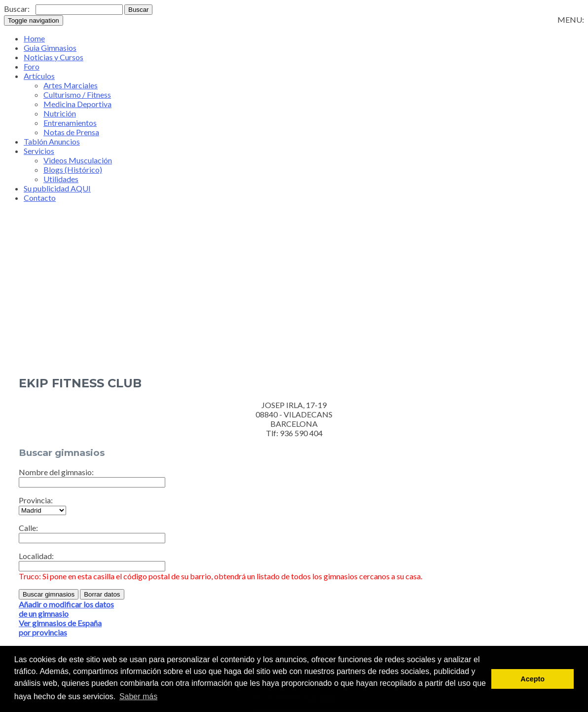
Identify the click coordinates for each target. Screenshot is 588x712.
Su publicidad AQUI (57, 188)
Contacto (40, 198)
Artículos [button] (39, 76)
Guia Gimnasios (50, 48)
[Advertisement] (294, 302)
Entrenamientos (70, 123)
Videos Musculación (78, 160)
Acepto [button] (533, 679)
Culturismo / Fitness (77, 94)
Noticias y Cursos (54, 57)
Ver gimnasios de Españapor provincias (60, 628)
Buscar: (17, 9)
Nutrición (60, 113)
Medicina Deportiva (77, 104)
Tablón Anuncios (52, 141)
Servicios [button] (39, 151)
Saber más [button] (138, 696)
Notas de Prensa (71, 132)
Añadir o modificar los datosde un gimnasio (66, 609)
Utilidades (61, 179)
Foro (32, 66)
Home (34, 38)
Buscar (138, 10)
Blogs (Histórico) (73, 169)
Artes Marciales (71, 85)
